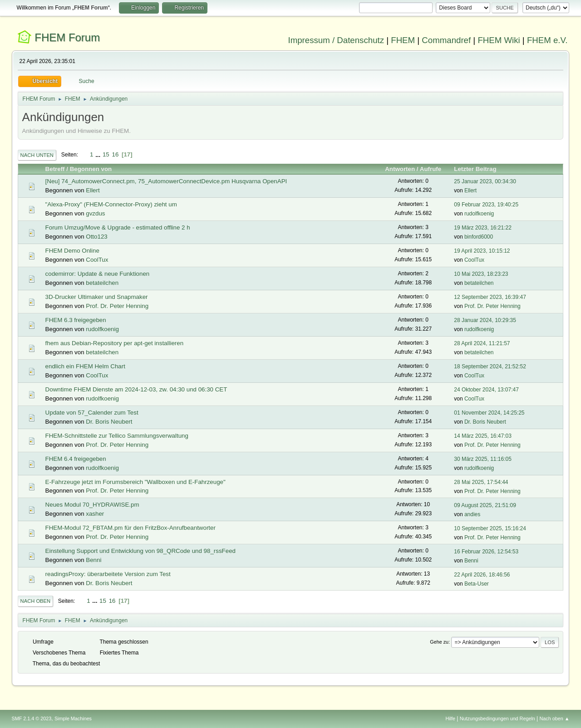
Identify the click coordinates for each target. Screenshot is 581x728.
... (99, 154)
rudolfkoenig (479, 214)
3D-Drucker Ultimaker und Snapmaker (97, 297)
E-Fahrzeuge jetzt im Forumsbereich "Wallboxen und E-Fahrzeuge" (135, 482)
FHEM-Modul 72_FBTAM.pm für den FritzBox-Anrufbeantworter (130, 528)
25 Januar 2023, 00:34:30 (485, 181)
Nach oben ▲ (555, 718)
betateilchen (102, 283)
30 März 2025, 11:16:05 (483, 459)
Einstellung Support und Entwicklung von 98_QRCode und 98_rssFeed (140, 551)
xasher (95, 514)
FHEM (403, 40)
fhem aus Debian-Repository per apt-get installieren (114, 343)
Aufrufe (431, 169)
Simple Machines (73, 718)
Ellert (93, 190)
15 (106, 154)
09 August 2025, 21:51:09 (485, 505)
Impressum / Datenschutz (336, 40)
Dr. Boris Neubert (109, 422)
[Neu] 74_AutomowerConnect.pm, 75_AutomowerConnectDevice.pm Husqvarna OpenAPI (166, 181)
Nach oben (36, 601)
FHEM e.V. (547, 40)
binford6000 (479, 237)
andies (472, 514)
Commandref (446, 40)
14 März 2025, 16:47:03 (483, 436)
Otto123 (96, 237)
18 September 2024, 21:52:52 (490, 366)
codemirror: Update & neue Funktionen (98, 274)
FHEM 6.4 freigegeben (76, 459)
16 (115, 154)
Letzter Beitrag (479, 169)
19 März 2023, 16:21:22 (483, 228)
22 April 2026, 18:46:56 (482, 575)
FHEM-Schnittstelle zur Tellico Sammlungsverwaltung (117, 436)
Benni (94, 560)
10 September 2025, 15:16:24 (490, 528)
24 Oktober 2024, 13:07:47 (486, 390)
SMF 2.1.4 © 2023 (32, 718)
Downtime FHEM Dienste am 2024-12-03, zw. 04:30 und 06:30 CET (136, 389)
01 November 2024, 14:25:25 (489, 413)
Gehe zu (439, 642)
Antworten (400, 169)
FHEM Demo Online (72, 251)
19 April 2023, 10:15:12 (482, 251)
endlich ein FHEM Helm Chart (85, 366)
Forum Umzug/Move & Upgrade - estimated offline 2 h (118, 227)
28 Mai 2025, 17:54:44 (481, 482)
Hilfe (450, 718)
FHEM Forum (67, 37)
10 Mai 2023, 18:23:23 (481, 274)
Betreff (55, 169)
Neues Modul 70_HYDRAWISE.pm (92, 505)
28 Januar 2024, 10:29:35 (485, 320)
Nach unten (37, 155)
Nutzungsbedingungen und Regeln (497, 718)
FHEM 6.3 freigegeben (76, 320)
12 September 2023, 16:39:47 (490, 297)
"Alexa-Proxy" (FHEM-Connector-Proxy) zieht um (111, 204)
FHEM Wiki (499, 40)
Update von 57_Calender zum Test (92, 413)
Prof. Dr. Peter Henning (117, 306)
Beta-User (477, 584)
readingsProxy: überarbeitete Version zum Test (108, 574)
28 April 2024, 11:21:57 (482, 343)
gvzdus (95, 213)
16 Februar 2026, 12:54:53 (486, 552)
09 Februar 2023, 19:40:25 (486, 205)
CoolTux (97, 260)
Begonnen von (91, 169)
